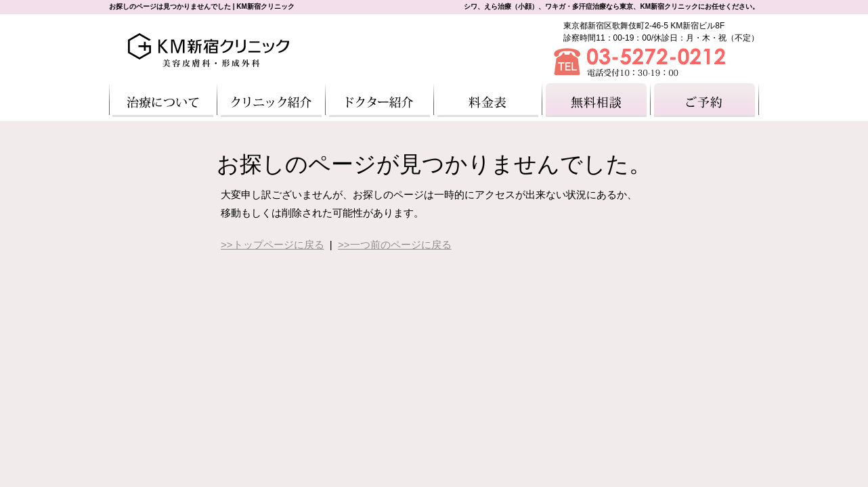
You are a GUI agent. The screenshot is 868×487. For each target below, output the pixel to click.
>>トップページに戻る (273, 245)
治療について (163, 100)
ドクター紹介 (380, 100)
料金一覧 (488, 100)
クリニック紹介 (272, 100)
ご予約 (705, 100)
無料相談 (596, 100)
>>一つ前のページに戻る (395, 245)
